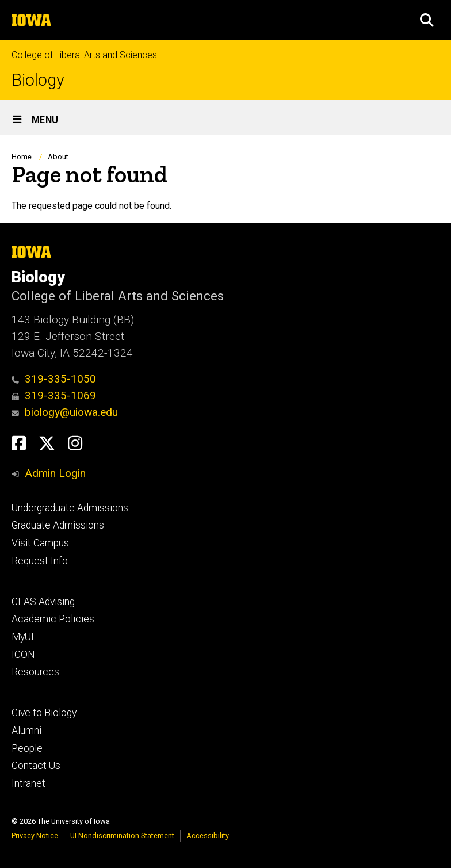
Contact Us (36, 766)
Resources (35, 672)
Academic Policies (53, 619)
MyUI (23, 637)
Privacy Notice (35, 836)
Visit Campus (40, 543)
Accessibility (208, 836)
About (58, 157)
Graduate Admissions (58, 525)
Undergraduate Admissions (70, 508)
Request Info (40, 561)
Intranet (28, 783)
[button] (427, 20)
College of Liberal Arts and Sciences (84, 55)
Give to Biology (44, 713)
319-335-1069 (54, 395)
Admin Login (55, 473)
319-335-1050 (54, 379)
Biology (38, 80)
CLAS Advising (43, 602)
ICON (23, 655)
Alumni (26, 731)
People (27, 748)
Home (22, 157)
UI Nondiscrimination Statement (122, 836)
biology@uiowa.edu (65, 412)
